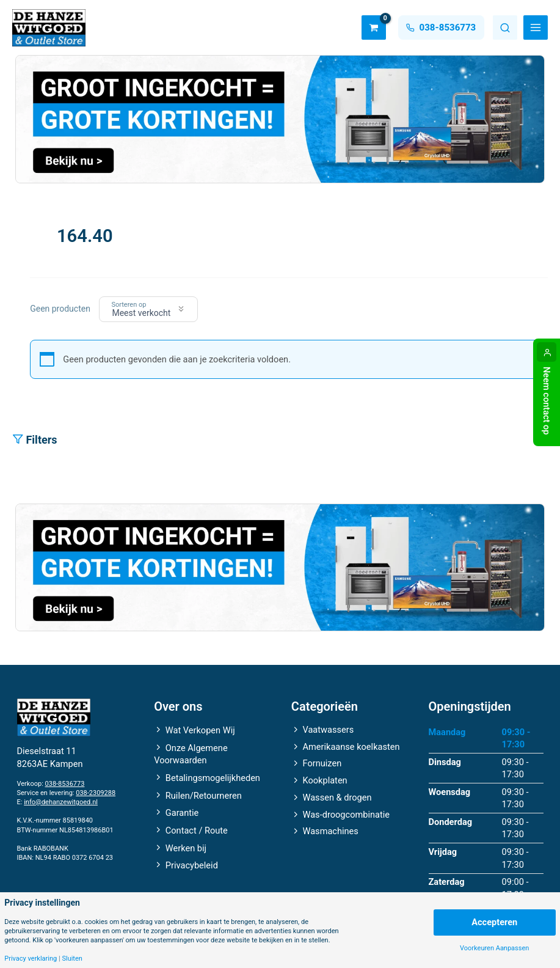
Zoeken (505, 28)
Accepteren (494, 922)
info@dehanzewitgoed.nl (61, 802)
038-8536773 (65, 784)
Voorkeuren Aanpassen (494, 948)
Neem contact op (547, 401)
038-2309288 (96, 793)
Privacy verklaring (31, 959)
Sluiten (72, 959)
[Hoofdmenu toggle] (536, 28)
